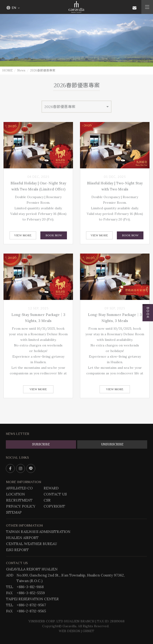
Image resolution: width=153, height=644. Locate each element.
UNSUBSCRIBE (112, 444)
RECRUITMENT (19, 500)
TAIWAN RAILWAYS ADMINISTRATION (38, 532)
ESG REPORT (17, 550)
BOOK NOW (54, 235)
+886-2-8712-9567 (31, 605)
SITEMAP (14, 512)
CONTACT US (55, 494)
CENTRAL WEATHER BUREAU (31, 544)
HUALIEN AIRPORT (22, 538)
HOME (7, 70)
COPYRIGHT (54, 506)
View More (23, 235)
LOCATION (16, 494)
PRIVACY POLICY (21, 506)
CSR (47, 500)
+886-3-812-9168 (30, 587)
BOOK (148, 313)
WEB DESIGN (69, 631)
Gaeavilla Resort (76, 7)
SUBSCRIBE (41, 444)
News (21, 70)
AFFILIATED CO (19, 488)
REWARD (51, 488)
